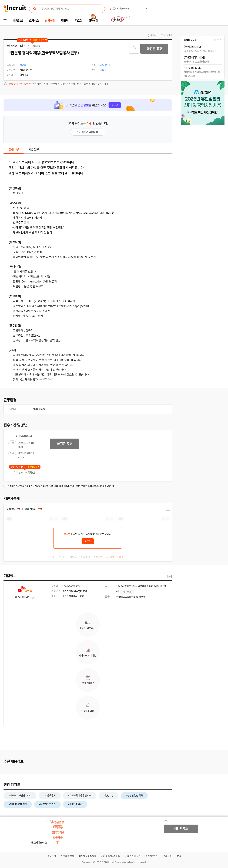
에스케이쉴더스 (16, 46)
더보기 (169, 577)
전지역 (42, 409)
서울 (35, 409)
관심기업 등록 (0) (24, 473)
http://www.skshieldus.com (130, 597)
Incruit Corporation (117, 862)
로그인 (67, 534)
